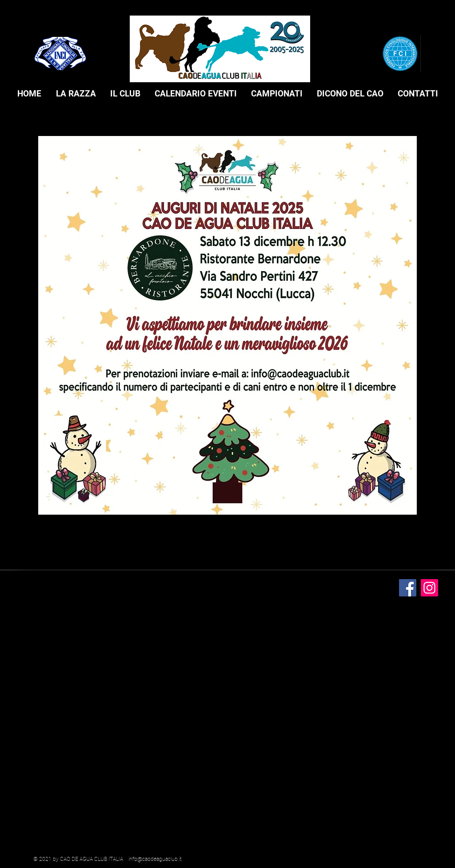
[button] (76, 94)
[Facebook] (408, 588)
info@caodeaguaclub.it (155, 859)
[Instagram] (429, 588)
